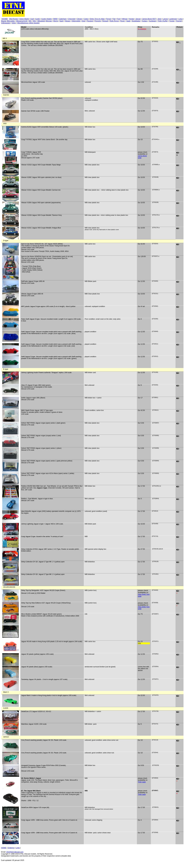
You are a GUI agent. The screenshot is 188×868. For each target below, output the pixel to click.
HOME (4, 848)
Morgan (49, 21)
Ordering (11, 848)
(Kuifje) (163, 21)
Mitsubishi (41, 21)
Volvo (14, 23)
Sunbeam (153, 21)
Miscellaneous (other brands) (28, 23)
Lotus (181, 19)
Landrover (173, 19)
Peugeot (90, 21)
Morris (56, 21)
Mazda (4, 21)
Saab (128, 21)
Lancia (165, 19)
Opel (83, 21)
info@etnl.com (15, 852)
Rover (123, 21)
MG (30, 21)
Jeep (159, 19)
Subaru (145, 21)
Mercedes (11, 21)
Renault (105, 21)
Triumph (179, 21)
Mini (34, 21)
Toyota (172, 21)
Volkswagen (6, 23)
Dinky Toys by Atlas (97, 19)
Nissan (68, 21)
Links (18, 848)
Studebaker (136, 21)
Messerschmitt (22, 21)
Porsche (98, 21)
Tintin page (142, 782)
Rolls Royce (114, 21)
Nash (61, 21)
